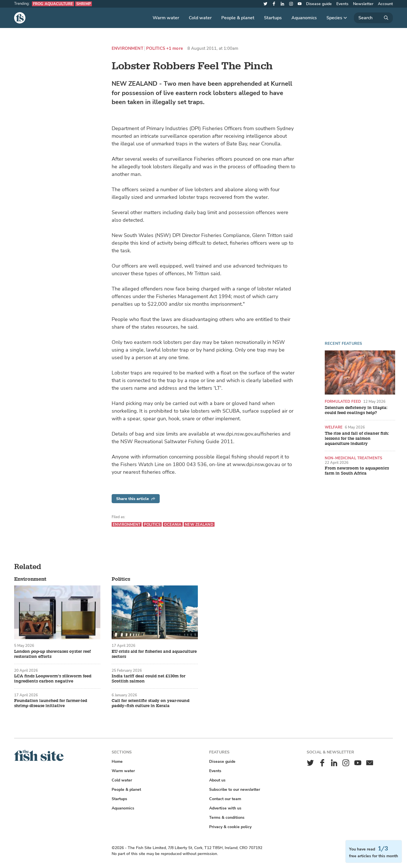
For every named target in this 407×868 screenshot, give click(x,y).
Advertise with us (225, 808)
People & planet (238, 18)
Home (117, 762)
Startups (273, 18)
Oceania (173, 525)
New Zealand (199, 525)
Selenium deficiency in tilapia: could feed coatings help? (356, 410)
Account (385, 4)
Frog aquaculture (53, 4)
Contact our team (225, 799)
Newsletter (363, 4)
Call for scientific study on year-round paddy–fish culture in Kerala (151, 703)
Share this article (136, 499)
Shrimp (84, 4)
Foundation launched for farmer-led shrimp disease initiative (51, 703)
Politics (156, 49)
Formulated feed (343, 401)
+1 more (175, 49)
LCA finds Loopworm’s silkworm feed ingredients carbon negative (53, 679)
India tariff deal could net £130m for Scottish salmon (149, 679)
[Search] (373, 18)
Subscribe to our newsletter (235, 790)
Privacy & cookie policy (230, 827)
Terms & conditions (227, 818)
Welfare (334, 427)
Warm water (166, 18)
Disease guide (319, 4)
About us (217, 780)
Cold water (200, 18)
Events (342, 4)
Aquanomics (304, 18)
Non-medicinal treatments (353, 458)
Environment (127, 49)
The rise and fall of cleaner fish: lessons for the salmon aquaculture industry (357, 439)
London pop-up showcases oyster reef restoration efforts (52, 654)
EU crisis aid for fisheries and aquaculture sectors (154, 654)
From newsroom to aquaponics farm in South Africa (357, 471)
